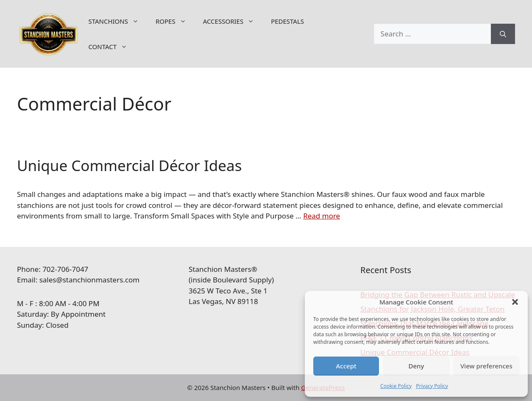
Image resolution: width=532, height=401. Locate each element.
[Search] (503, 34)
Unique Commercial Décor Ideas (129, 165)
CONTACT (112, 47)
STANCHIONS (118, 21)
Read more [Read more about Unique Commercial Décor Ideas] (322, 216)
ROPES (175, 21)
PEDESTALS (287, 21)
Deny (416, 366)
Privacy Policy (432, 386)
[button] (515, 302)
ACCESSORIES (233, 21)
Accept (346, 366)
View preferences (486, 366)
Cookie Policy (396, 386)
